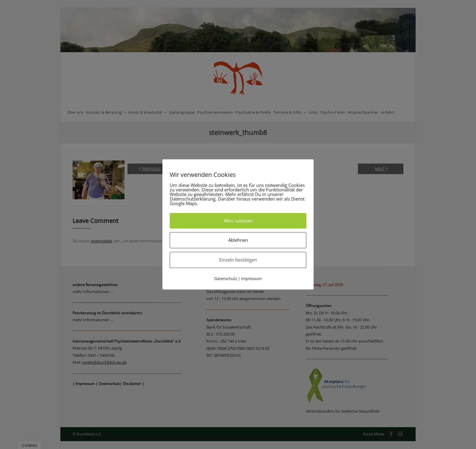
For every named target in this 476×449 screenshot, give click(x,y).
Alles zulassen (238, 221)
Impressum (251, 279)
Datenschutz (226, 279)
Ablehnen (238, 240)
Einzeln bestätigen (238, 260)
